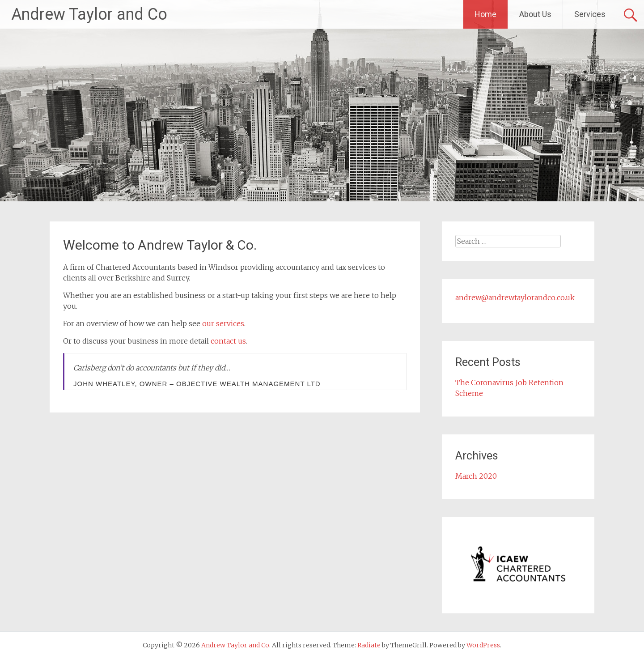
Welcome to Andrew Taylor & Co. (160, 245)
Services (590, 14)
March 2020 (476, 476)
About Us (535, 14)
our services (223, 323)
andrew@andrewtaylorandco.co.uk (515, 298)
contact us (228, 341)
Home (485, 14)
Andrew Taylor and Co (89, 14)
